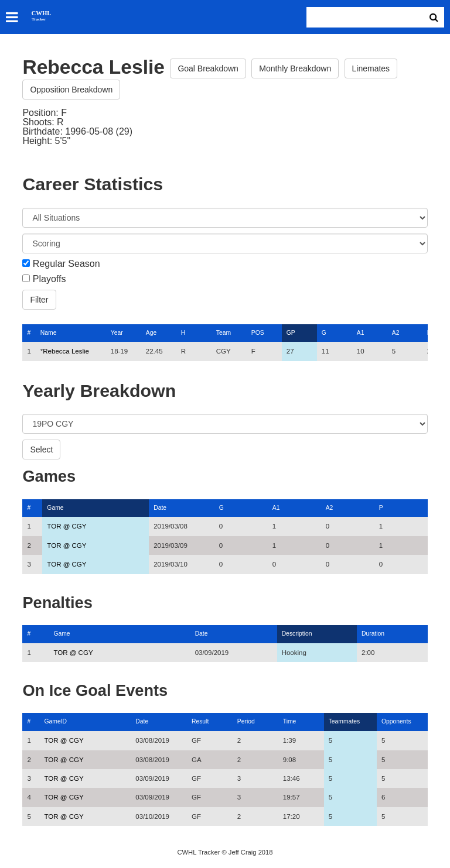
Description (297, 634)
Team (224, 333)
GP (291, 333)
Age (151, 333)
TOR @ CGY (67, 526)
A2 (396, 333)
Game (55, 508)
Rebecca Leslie (66, 351)
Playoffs (50, 279)
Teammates (345, 721)
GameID (55, 721)
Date (160, 508)
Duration (373, 634)
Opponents (396, 721)
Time (290, 721)
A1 (361, 333)
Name (49, 333)
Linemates (371, 68)
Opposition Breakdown (71, 90)
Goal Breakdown (208, 68)
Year (117, 333)
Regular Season (67, 264)
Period (246, 721)
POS (258, 333)
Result (200, 721)
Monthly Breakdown (295, 68)
